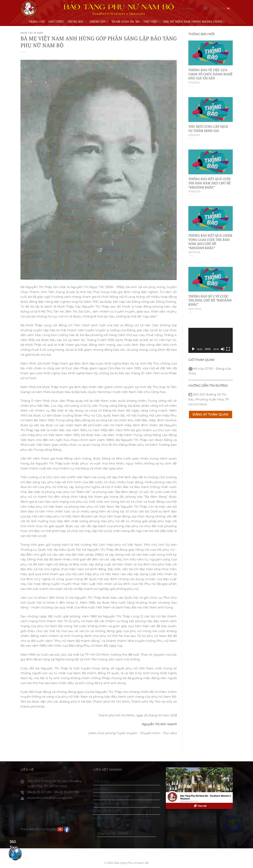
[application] (211, 340)
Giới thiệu (56, 22)
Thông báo (101, 781)
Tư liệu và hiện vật (107, 818)
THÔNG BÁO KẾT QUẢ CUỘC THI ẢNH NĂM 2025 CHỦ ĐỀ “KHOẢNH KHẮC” (210, 183)
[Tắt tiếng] (223, 349)
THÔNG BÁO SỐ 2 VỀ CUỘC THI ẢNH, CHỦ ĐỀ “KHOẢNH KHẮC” (210, 300)
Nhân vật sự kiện (32, 33)
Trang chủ (37, 22)
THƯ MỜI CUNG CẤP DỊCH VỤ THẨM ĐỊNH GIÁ (208, 129)
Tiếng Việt (222, 9)
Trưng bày (77, 22)
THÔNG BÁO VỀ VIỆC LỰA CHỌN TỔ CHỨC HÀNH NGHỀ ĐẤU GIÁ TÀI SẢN (210, 74)
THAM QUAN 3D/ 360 (126, 22)
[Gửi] (206, 9)
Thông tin (99, 22)
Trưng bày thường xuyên (112, 796)
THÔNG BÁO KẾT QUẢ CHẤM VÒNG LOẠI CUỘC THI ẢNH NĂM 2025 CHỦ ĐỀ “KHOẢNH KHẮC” (210, 242)
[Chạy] (193, 349)
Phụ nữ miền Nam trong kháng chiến (194, 22)
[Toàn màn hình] (228, 349)
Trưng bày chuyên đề (109, 803)
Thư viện (152, 22)
